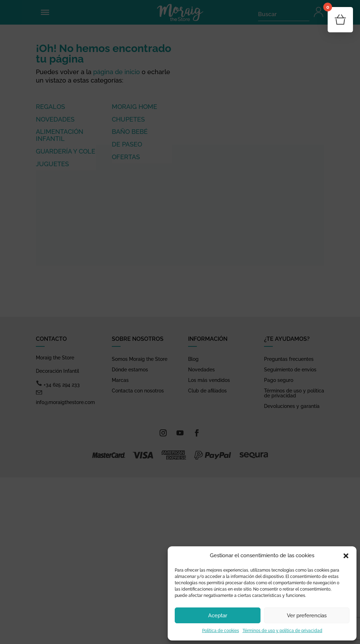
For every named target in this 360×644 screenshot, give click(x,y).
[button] (346, 556)
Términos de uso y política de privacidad (282, 631)
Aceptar (218, 616)
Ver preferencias (307, 616)
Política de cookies (221, 631)
